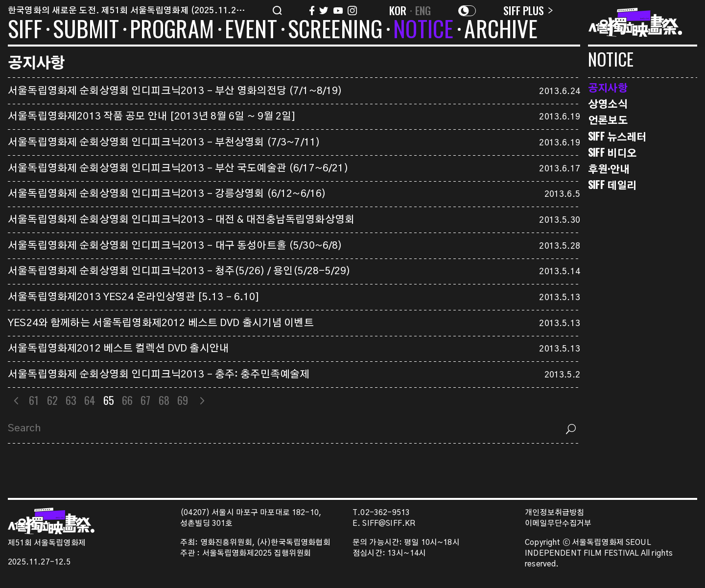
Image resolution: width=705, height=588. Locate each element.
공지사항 (608, 87)
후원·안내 (609, 169)
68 (164, 400)
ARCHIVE (501, 30)
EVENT (251, 30)
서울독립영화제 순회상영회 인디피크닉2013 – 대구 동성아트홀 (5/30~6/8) (175, 246)
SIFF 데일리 (612, 185)
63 (71, 400)
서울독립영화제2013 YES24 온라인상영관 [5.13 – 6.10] (134, 297)
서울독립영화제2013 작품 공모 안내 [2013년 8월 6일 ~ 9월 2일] (152, 117)
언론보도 (608, 120)
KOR (398, 10)
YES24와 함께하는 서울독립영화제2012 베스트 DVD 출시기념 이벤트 (161, 323)
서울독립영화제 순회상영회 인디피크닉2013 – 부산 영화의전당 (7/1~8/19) (175, 91)
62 (52, 400)
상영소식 (608, 104)
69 (183, 400)
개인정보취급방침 (554, 513)
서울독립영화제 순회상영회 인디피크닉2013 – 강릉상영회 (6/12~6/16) (167, 194)
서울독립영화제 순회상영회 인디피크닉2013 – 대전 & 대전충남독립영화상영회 (181, 220)
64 (90, 400)
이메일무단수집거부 (558, 524)
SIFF (25, 30)
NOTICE (423, 30)
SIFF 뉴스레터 (617, 136)
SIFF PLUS (528, 10)
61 (34, 400)
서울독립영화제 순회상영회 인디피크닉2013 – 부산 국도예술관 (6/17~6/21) (178, 168)
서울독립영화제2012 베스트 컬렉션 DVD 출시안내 (118, 349)
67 (145, 400)
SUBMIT (86, 30)
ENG (423, 10)
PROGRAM (172, 30)
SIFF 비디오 (612, 153)
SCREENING (335, 30)
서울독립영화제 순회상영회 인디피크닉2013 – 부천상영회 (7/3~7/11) (164, 142)
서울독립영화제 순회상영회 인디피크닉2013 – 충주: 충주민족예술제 (159, 375)
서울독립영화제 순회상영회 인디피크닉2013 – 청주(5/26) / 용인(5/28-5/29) (179, 271)
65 (109, 400)
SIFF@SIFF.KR (389, 524)
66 (127, 400)
